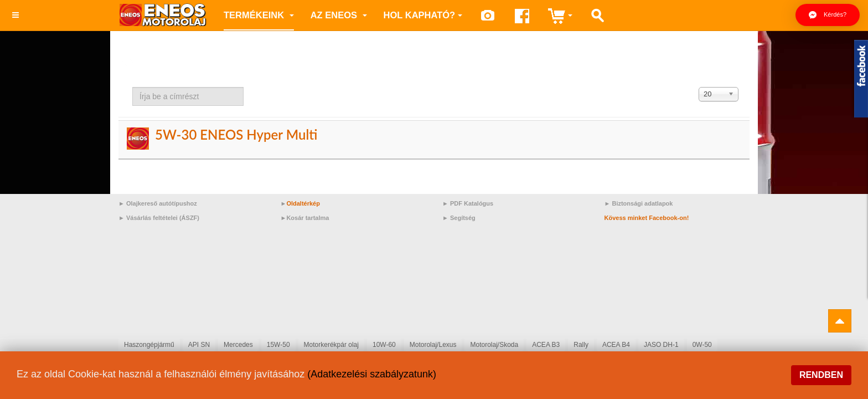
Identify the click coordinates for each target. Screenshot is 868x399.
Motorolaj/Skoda (494, 345)
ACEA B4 (616, 345)
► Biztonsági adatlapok (639, 203)
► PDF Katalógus (468, 203)
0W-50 (702, 345)
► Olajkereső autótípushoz (158, 203)
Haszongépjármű (149, 345)
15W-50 (278, 345)
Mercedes (238, 345)
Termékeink (259, 15)
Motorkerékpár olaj (331, 345)
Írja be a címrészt (133, 87)
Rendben (821, 375)
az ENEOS (339, 15)
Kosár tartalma (308, 218)
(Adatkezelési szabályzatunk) (372, 374)
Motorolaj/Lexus (433, 345)
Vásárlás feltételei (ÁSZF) (163, 218)
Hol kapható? (423, 15)
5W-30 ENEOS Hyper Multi (236, 134)
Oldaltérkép (303, 203)
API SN (199, 345)
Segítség (463, 218)
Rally (581, 345)
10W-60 (384, 345)
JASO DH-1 (661, 345)
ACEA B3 (546, 345)
